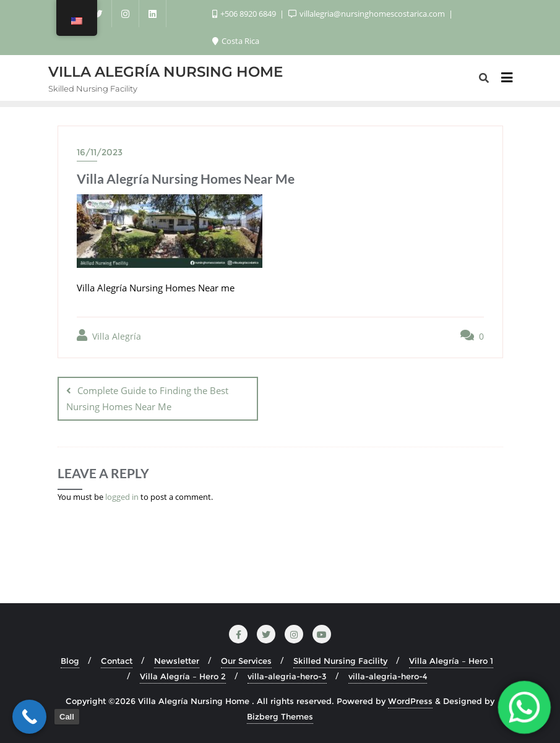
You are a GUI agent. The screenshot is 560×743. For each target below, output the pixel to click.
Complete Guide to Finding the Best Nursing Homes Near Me (147, 398)
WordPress (410, 701)
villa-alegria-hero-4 (388, 676)
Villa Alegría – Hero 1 (451, 661)
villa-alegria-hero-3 (287, 676)
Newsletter (177, 661)
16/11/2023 (100, 152)
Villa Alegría (109, 336)
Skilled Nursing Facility (340, 661)
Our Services (246, 661)
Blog (70, 661)
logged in (122, 497)
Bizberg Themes (280, 716)
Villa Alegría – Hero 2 (183, 676)
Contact (117, 661)
